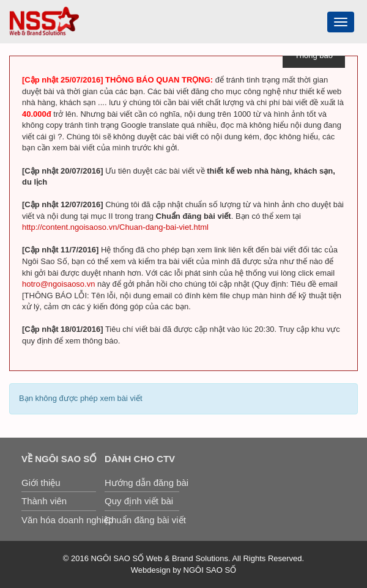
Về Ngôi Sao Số (59, 459)
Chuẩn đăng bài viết (142, 520)
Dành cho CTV (140, 459)
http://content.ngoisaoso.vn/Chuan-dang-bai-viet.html (115, 227)
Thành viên (44, 501)
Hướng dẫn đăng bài (142, 483)
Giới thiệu (41, 483)
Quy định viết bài (139, 501)
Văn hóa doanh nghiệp (59, 520)
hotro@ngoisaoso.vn (58, 284)
